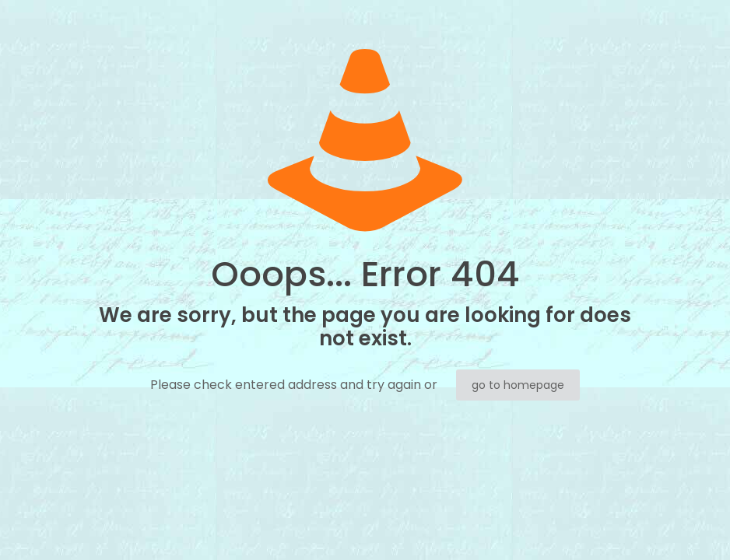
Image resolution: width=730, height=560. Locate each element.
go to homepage (518, 385)
